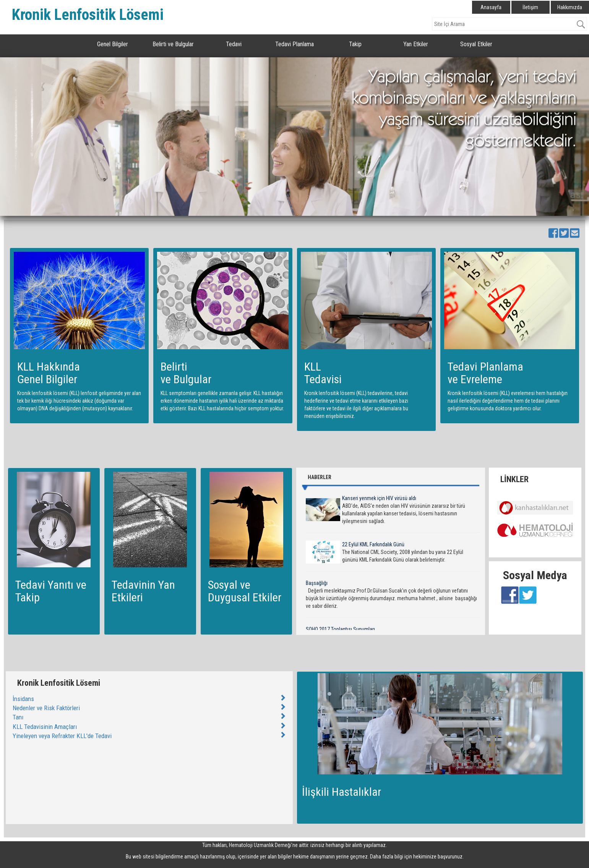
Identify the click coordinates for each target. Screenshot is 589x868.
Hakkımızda (570, 7)
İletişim (530, 7)
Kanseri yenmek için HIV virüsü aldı (379, 498)
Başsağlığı (317, 583)
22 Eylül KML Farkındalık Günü (373, 544)
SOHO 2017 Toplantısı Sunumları (340, 629)
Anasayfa (491, 7)
